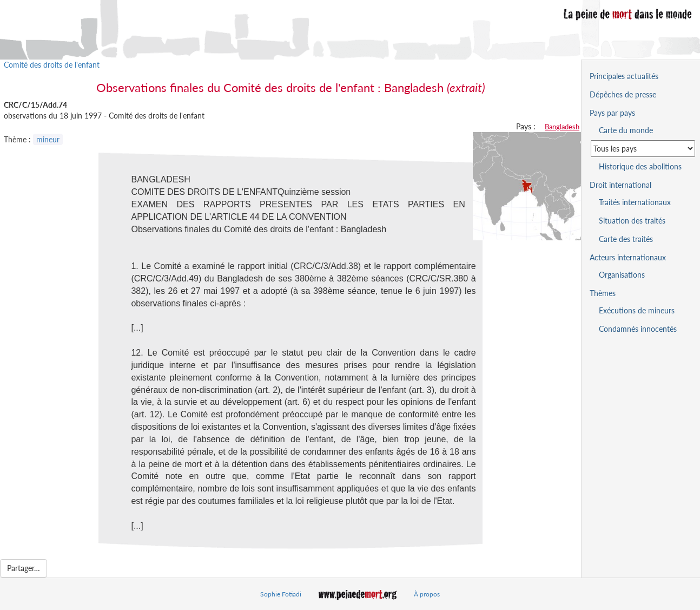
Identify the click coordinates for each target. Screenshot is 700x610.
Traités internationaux (635, 202)
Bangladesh (562, 127)
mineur (48, 139)
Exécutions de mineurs (637, 310)
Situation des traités (632, 221)
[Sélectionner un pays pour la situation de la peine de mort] (643, 149)
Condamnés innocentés (638, 329)
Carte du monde (626, 130)
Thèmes (603, 293)
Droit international (620, 185)
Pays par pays (612, 113)
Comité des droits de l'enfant (52, 65)
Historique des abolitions (640, 166)
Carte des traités (626, 239)
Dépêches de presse (623, 94)
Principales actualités (624, 76)
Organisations (622, 275)
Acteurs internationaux (628, 257)
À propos (427, 594)
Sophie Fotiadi (281, 594)
